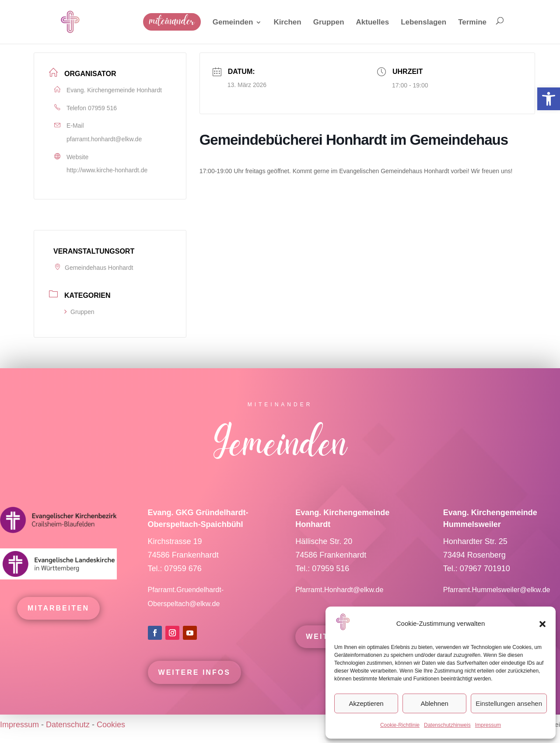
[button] (542, 624)
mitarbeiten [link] (58, 621)
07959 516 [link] (102, 108)
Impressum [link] (488, 725)
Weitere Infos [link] (194, 685)
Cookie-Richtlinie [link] (400, 725)
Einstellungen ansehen (509, 703)
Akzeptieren (366, 703)
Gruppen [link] (79, 312)
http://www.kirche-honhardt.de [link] (107, 170)
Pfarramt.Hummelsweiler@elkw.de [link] (497, 602)
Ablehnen (434, 703)
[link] (549, 99)
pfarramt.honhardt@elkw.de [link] (104, 139)
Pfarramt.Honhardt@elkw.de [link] (340, 602)
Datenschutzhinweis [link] (447, 725)
